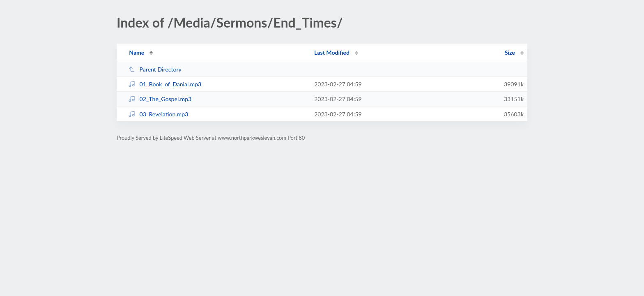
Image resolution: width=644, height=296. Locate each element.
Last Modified (332, 52)
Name (137, 52)
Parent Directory (155, 69)
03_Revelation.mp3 (158, 114)
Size (510, 52)
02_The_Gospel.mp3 (160, 99)
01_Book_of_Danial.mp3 (165, 84)
